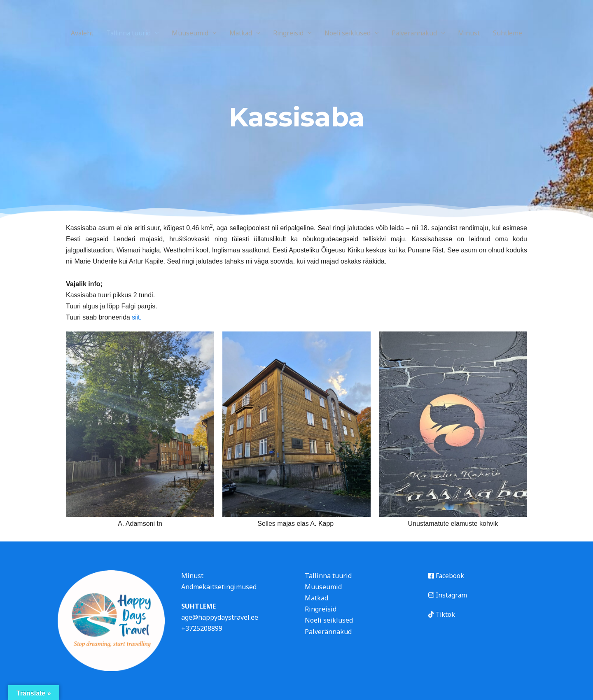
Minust (475, 33)
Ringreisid (288, 33)
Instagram (448, 595)
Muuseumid (188, 33)
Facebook (446, 576)
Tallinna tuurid (124, 33)
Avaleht (76, 33)
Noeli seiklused (350, 33)
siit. (136, 317)
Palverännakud (419, 33)
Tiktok (442, 614)
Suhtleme (514, 33)
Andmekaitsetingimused (219, 587)
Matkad (239, 33)
